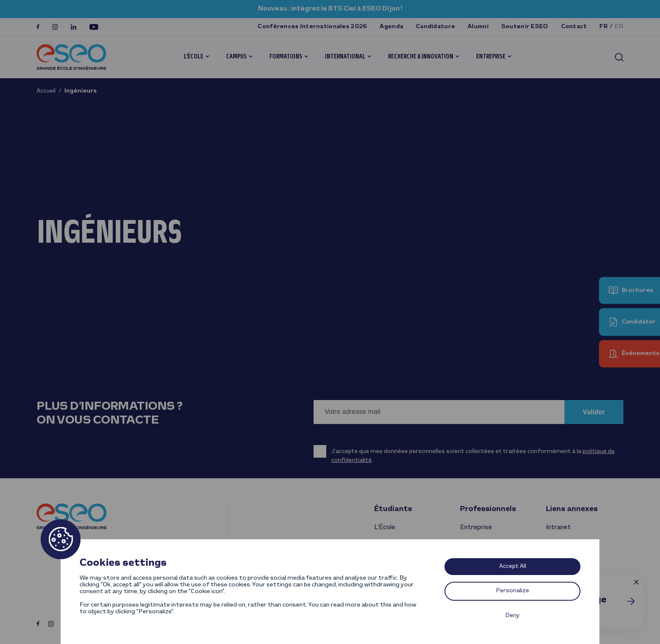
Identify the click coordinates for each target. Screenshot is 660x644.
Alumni (478, 27)
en (619, 27)
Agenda (391, 27)
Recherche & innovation (421, 57)
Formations (286, 57)
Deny (512, 616)
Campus (236, 57)
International (345, 57)
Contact (574, 27)
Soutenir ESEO (525, 27)
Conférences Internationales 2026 (312, 27)
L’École (194, 57)
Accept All (513, 566)
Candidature (435, 27)
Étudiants (393, 509)
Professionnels (488, 509)
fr (604, 27)
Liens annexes (572, 509)
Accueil (46, 91)
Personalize (513, 591)
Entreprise (491, 57)
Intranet (558, 527)
